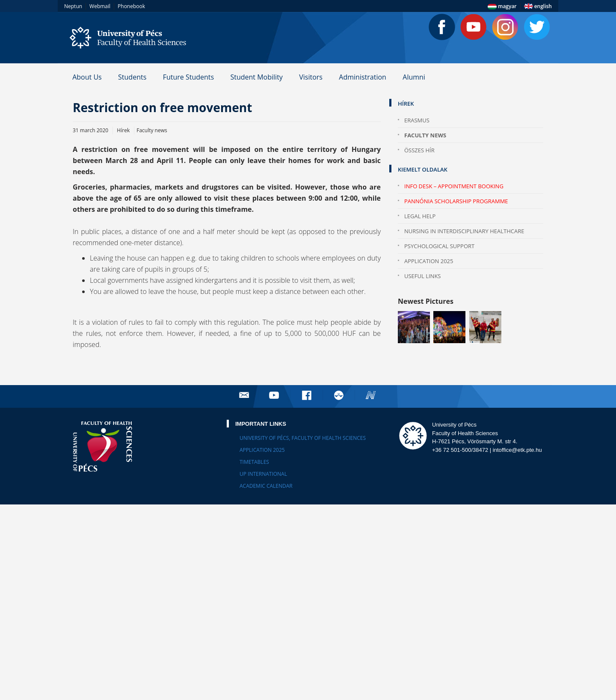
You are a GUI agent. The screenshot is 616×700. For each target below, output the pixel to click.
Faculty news (425, 135)
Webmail (100, 6)
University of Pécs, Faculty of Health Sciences (303, 438)
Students (132, 77)
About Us (87, 77)
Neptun (73, 6)
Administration (363, 77)
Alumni (414, 77)
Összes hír (419, 150)
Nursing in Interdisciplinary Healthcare (464, 231)
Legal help (420, 216)
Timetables (254, 462)
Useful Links (422, 276)
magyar (502, 6)
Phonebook (131, 6)
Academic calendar (266, 486)
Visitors (311, 77)
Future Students (188, 77)
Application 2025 (429, 261)
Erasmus (417, 120)
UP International (263, 474)
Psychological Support (439, 246)
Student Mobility (256, 77)
